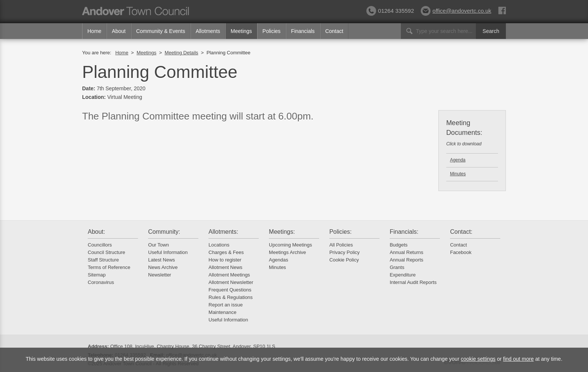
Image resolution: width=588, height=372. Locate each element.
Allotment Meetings (229, 275)
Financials (303, 31)
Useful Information (168, 252)
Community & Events (161, 31)
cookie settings (478, 359)
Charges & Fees (226, 252)
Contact (334, 31)
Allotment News (225, 267)
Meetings (241, 31)
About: (96, 232)
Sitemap (97, 275)
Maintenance (222, 312)
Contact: (461, 232)
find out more (519, 359)
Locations (219, 245)
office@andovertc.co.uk (456, 11)
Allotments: (223, 232)
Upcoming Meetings (290, 245)
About (119, 31)
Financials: (404, 232)
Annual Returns (406, 252)
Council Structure (106, 252)
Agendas (278, 260)
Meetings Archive (287, 252)
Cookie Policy (344, 260)
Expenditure (403, 275)
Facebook (461, 252)
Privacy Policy (344, 252)
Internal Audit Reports (413, 282)
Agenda (458, 160)
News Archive (163, 267)
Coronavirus (101, 282)
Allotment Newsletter (231, 282)
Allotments (208, 31)
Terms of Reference (109, 267)
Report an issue (226, 305)
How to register (225, 260)
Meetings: (282, 232)
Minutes (458, 174)
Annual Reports (406, 260)
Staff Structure (103, 260)
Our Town (158, 245)
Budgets (399, 245)
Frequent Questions (230, 290)
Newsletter (160, 275)
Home (94, 31)
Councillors (100, 245)
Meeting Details (181, 53)
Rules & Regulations (231, 297)
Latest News (162, 260)
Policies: (340, 232)
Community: (164, 232)
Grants (397, 267)
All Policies (341, 245)
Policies (271, 31)
